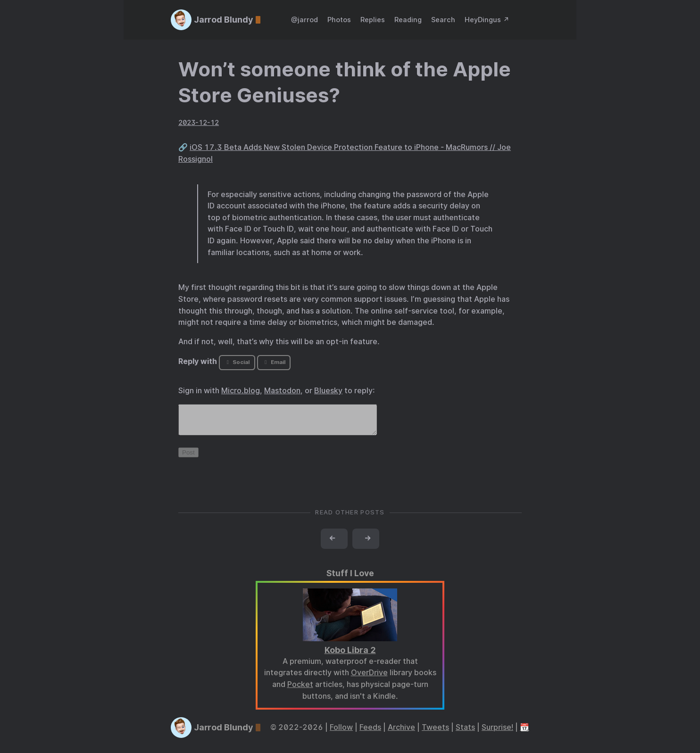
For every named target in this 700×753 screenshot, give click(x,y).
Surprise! (497, 733)
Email (274, 362)
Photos (339, 20)
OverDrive (369, 678)
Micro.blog (241, 391)
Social (237, 362)
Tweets (435, 733)
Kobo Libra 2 (350, 656)
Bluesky (328, 391)
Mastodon (282, 391)
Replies (373, 20)
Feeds (370, 733)
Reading (408, 20)
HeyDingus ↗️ (487, 20)
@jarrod (304, 20)
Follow (341, 733)
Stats (465, 733)
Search (443, 20)
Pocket (300, 690)
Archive (401, 733)
